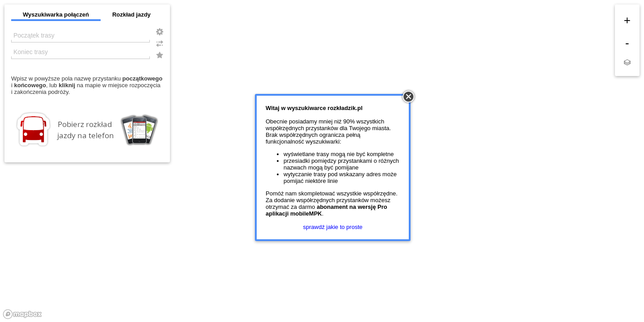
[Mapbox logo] (22, 314)
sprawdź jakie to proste (333, 227)
